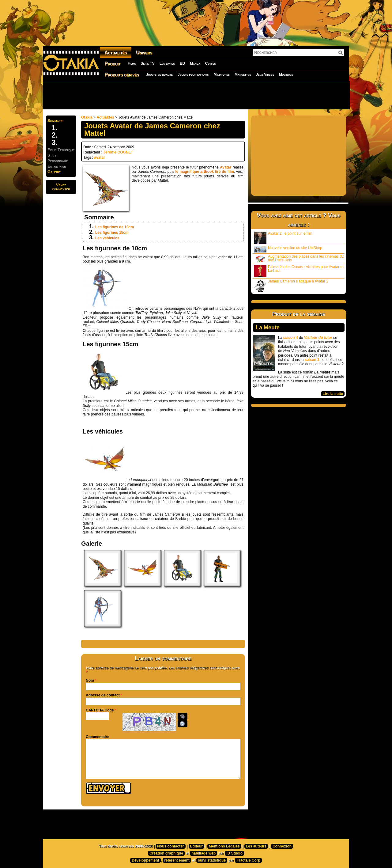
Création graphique (166, 853)
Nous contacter (170, 846)
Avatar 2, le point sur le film (283, 238)
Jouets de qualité (159, 74)
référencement (177, 860)
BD (182, 63)
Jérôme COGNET (118, 152)
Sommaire (55, 121)
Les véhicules (107, 238)
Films (132, 63)
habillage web (204, 853)
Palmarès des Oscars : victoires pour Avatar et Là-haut (299, 271)
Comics (211, 63)
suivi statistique (212, 860)
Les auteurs (256, 846)
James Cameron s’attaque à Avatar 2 (291, 285)
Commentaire (98, 737)
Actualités (116, 53)
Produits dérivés (122, 75)
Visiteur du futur (318, 338)
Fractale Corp (248, 860)
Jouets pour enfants (193, 74)
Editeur (196, 846)
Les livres (167, 63)
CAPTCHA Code (100, 710)
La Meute (268, 328)
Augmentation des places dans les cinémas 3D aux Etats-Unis (299, 259)
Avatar (226, 167)
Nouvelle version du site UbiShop (288, 249)
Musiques (286, 74)
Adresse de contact (103, 695)
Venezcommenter (61, 187)
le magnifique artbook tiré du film (204, 172)
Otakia (87, 117)
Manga (195, 63)
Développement (145, 860)
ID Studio (234, 853)
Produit (113, 64)
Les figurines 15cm (112, 233)
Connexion (282, 846)
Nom (90, 680)
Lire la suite (333, 394)
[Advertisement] (196, 95)
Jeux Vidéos (265, 74)
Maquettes (243, 74)
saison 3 (312, 360)
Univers (144, 53)
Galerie (54, 172)
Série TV (147, 63)
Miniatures (222, 74)
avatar (99, 157)
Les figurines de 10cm (115, 227)
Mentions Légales (224, 846)
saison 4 (291, 338)
